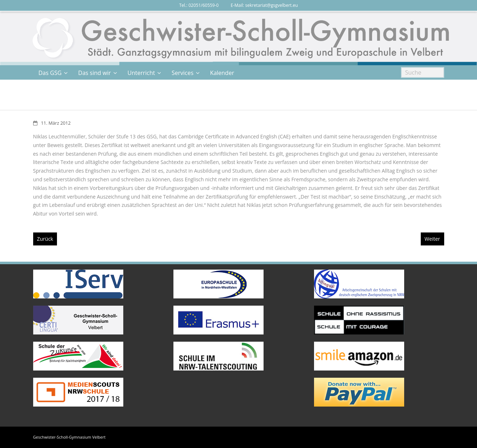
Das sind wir (95, 73)
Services (183, 73)
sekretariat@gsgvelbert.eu (271, 5)
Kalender (222, 73)
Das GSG (50, 73)
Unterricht (141, 73)
